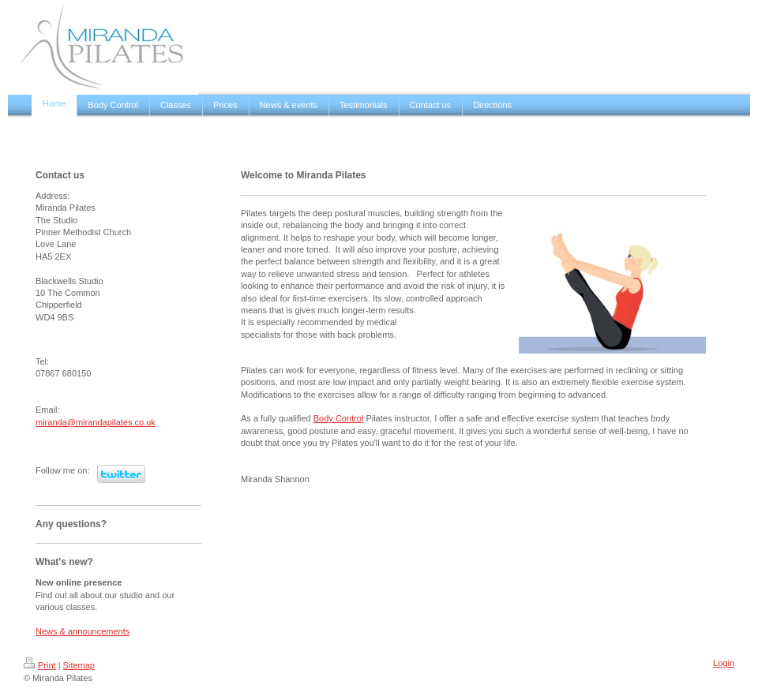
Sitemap (79, 665)
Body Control (339, 418)
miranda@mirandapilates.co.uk (96, 422)
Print (40, 665)
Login (724, 663)
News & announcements (83, 631)
